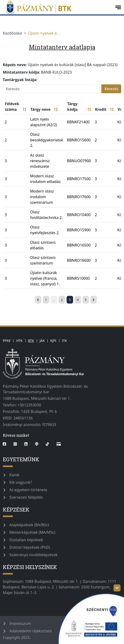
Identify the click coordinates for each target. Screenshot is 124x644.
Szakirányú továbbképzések (33, 555)
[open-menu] (118, 7)
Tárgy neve (44, 109)
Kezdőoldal (12, 33)
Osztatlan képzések (26, 540)
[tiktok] (47, 444)
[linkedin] (26, 444)
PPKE (7, 341)
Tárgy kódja (79, 107)
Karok (14, 475)
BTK (31, 341)
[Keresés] (52, 89)
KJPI (53, 341)
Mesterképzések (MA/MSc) (32, 532)
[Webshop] (59, 444)
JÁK (42, 341)
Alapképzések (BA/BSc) (29, 525)
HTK (19, 341)
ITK (64, 341)
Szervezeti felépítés (26, 497)
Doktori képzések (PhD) (30, 547)
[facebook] (6, 444)
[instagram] (15, 444)
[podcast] (37, 444)
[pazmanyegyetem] (57, 7)
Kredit (104, 109)
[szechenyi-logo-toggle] (117, 588)
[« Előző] (38, 300)
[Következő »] (94, 300)
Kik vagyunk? (21, 482)
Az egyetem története (28, 490)
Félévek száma (16, 107)
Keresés (111, 89)
